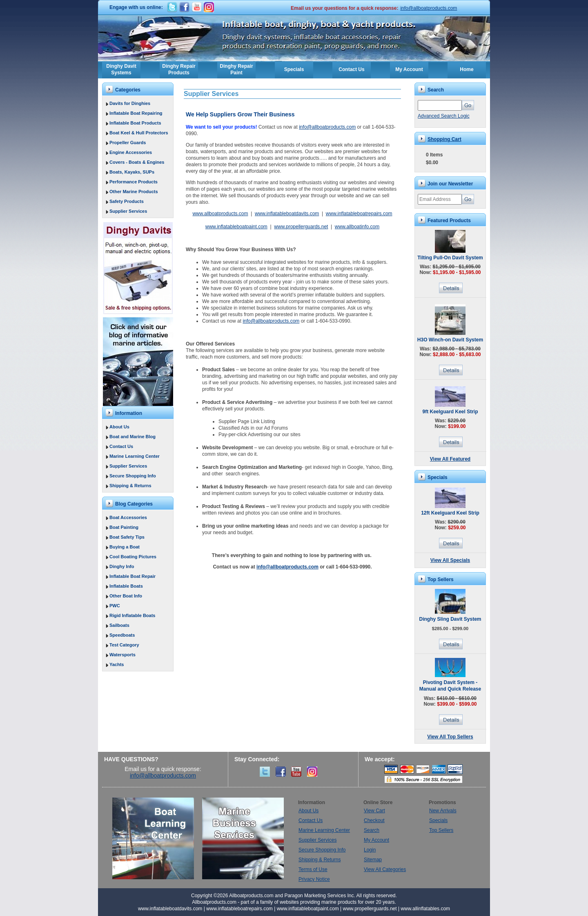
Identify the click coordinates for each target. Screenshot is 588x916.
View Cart (374, 811)
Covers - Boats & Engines (137, 162)
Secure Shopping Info (133, 476)
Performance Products (134, 182)
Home (467, 69)
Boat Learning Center (157, 838)
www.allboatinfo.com (357, 227)
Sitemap (373, 860)
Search (372, 830)
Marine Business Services (243, 838)
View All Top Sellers (450, 737)
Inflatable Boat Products (135, 123)
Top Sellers (441, 830)
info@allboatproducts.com (429, 8)
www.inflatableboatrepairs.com (359, 214)
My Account (409, 69)
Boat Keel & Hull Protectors (139, 133)
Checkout (374, 820)
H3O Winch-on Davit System (450, 340)
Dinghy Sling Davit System (450, 619)
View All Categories (385, 869)
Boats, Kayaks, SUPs (132, 172)
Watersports (122, 655)
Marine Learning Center (135, 456)
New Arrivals (443, 811)
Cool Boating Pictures (133, 557)
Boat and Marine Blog (133, 437)
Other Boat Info (126, 596)
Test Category (124, 645)
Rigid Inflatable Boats (132, 615)
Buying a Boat (125, 547)
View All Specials (450, 560)
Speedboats (122, 635)
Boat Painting (124, 527)
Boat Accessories (128, 517)
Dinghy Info (122, 566)
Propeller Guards (128, 143)
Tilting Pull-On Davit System (450, 258)
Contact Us (351, 69)
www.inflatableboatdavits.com (287, 214)
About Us (119, 427)
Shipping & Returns (130, 486)
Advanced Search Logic (444, 116)
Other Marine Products (134, 192)
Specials (294, 69)
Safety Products (127, 201)
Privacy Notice (314, 879)
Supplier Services (128, 211)
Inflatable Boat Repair (133, 576)
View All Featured (450, 459)
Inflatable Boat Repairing (136, 113)
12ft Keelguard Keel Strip (450, 513)
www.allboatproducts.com (220, 214)
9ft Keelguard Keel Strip (450, 412)
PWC (115, 606)
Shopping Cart (444, 139)
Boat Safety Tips (127, 537)
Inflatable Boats (126, 586)
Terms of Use (313, 869)
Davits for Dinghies (130, 103)
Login (370, 850)
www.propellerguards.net (301, 227)
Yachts (117, 664)
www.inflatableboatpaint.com (236, 227)
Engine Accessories (131, 152)
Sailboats (119, 625)
